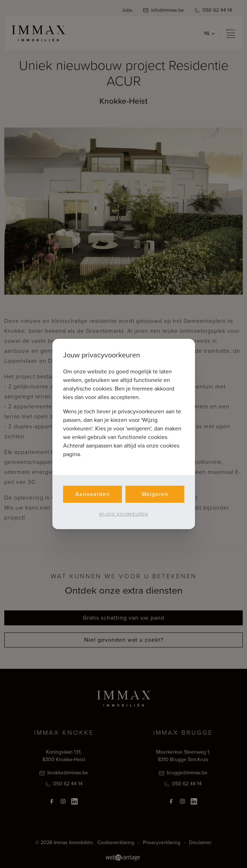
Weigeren (155, 494)
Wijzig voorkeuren (124, 514)
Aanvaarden (92, 494)
